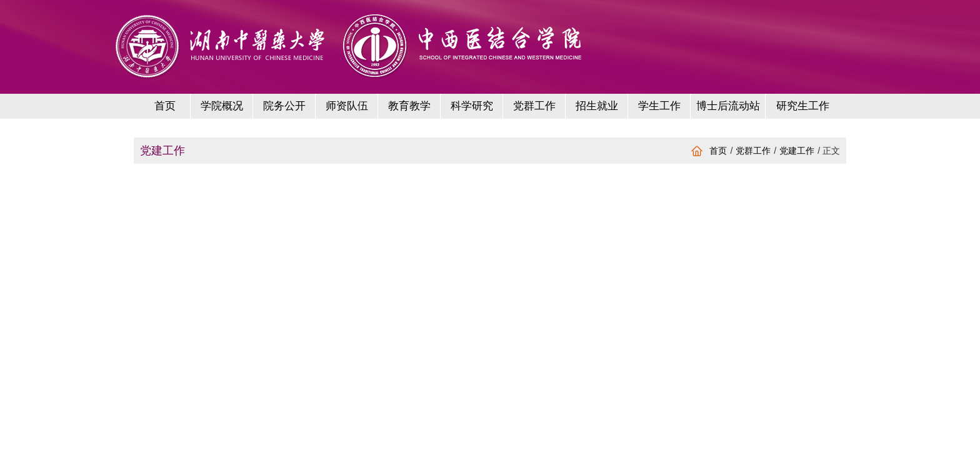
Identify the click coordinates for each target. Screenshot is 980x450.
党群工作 (534, 106)
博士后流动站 (728, 106)
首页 (165, 106)
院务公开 (284, 106)
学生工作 (659, 106)
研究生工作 (803, 106)
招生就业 (597, 106)
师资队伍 (347, 106)
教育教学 (409, 106)
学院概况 (222, 106)
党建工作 (797, 151)
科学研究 (472, 106)
